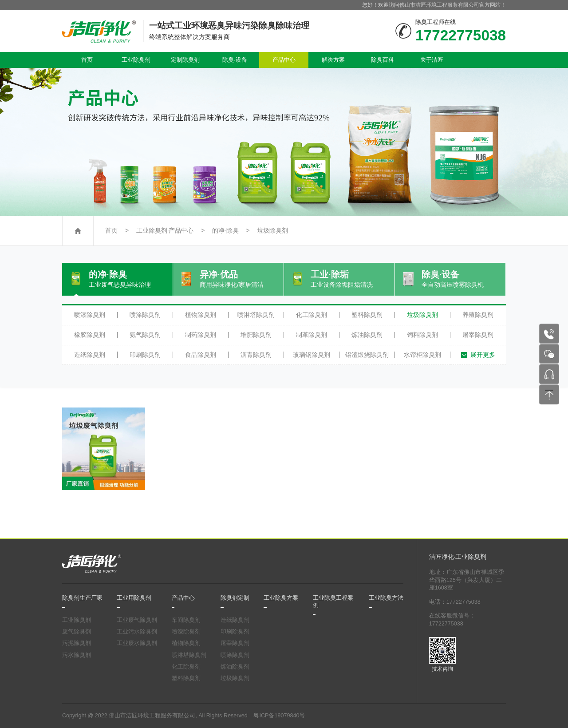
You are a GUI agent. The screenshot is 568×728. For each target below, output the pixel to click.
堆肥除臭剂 (256, 335)
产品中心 (284, 60)
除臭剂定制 (235, 598)
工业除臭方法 (386, 598)
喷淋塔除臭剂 (256, 315)
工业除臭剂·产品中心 (165, 231)
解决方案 (333, 60)
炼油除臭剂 (367, 335)
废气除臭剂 (77, 632)
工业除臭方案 (281, 598)
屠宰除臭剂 (478, 335)
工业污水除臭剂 (137, 632)
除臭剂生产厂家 (82, 598)
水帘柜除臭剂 (422, 355)
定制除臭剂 (185, 60)
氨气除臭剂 (145, 335)
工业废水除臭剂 (137, 643)
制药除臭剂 (201, 335)
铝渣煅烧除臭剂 (367, 355)
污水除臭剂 (77, 655)
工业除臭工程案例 (333, 601)
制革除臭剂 (312, 335)
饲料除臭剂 (422, 335)
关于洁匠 (432, 60)
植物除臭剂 (201, 315)
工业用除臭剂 (134, 598)
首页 (87, 60)
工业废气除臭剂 (137, 620)
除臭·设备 (235, 60)
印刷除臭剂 (145, 355)
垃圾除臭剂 (272, 231)
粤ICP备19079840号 (279, 716)
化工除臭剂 (312, 315)
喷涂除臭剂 (145, 315)
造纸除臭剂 (90, 355)
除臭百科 (383, 60)
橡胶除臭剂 (90, 335)
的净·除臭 (225, 231)
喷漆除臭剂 (90, 315)
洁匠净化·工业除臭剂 (458, 557)
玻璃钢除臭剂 (312, 355)
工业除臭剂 (136, 60)
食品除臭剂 (201, 355)
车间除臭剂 (186, 620)
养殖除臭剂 (478, 315)
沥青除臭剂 (256, 355)
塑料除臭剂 (367, 315)
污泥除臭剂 (77, 643)
